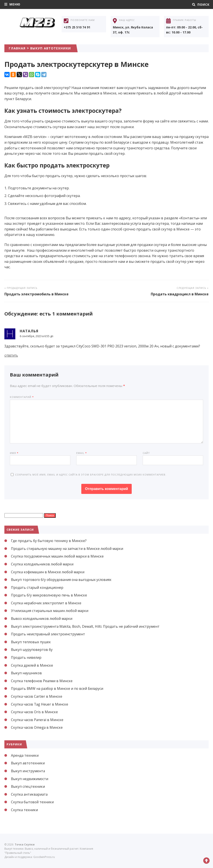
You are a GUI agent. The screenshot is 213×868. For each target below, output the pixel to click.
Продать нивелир (27, 657)
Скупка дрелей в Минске (32, 665)
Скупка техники (25, 810)
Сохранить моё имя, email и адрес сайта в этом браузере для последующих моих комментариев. (91, 475)
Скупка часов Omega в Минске (37, 727)
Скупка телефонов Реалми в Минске (42, 681)
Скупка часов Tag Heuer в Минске (40, 704)
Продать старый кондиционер (38, 587)
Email (82, 453)
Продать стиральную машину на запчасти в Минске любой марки (68, 549)
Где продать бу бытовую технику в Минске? (49, 541)
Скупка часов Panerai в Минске (38, 720)
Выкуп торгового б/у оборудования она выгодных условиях (63, 580)
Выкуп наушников (27, 673)
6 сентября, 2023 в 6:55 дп (36, 336)
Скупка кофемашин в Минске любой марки (48, 572)
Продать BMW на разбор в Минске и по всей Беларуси (58, 688)
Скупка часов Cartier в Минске (37, 696)
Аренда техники (25, 755)
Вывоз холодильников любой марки (43, 619)
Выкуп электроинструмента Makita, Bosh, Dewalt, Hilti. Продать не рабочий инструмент (87, 626)
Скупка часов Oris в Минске (35, 712)
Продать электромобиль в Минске (36, 294)
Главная (18, 48)
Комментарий (22, 397)
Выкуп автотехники (53, 48)
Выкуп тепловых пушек (31, 642)
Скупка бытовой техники (33, 802)
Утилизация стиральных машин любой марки (51, 611)
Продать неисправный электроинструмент (49, 634)
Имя (14, 453)
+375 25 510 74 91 (77, 27)
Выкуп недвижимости (30, 779)
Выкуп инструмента (28, 771)
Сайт (146, 453)
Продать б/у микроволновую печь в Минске (50, 595)
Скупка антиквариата (30, 794)
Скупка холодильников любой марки (43, 564)
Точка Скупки (37, 27)
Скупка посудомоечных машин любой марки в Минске (58, 556)
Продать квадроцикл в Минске (180, 294)
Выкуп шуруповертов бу (32, 650)
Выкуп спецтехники (28, 786)
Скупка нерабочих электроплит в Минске (47, 603)
